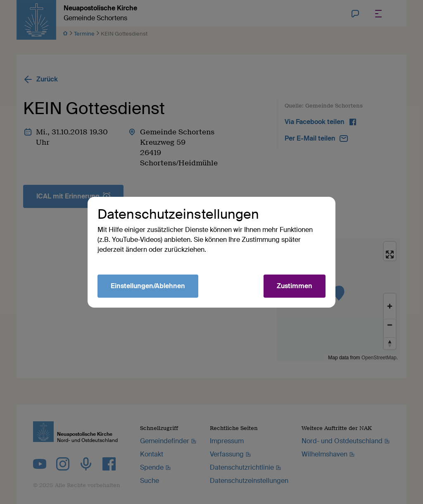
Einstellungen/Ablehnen (148, 286)
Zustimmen (295, 286)
